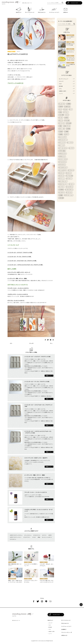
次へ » (51, 343)
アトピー (66, 112)
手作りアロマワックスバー (16, 537)
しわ (61, 109)
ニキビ (61, 118)
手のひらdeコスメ (65, 623)
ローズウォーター (63, 181)
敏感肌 (61, 134)
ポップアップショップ (63, 79)
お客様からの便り (63, 91)
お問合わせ (64, 635)
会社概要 (63, 629)
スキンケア (61, 81)
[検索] (63, 3)
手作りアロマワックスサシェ (16, 535)
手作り (50, 535)
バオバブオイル (70, 190)
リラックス (62, 123)
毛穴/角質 (62, 115)
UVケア (67, 134)
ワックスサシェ (28, 535)
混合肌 (61, 131)
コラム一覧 (31, 343)
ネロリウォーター (63, 184)
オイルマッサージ (63, 140)
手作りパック (63, 156)
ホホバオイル (63, 165)
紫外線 (61, 107)
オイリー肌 (62, 129)
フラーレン (62, 179)
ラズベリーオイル (63, 159)
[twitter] (38, 601)
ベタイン (72, 184)
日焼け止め (68, 107)
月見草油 (62, 190)
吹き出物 (69, 123)
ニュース (61, 93)
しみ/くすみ (62, 104)
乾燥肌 (69, 129)
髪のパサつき (67, 126)
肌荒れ (67, 118)
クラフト (45, 535)
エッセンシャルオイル (47, 537)
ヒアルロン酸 (70, 176)
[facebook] (34, 601)
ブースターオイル (63, 148)
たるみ (66, 109)
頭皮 (61, 126)
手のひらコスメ (63, 154)
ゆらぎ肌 (67, 120)
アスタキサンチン (63, 167)
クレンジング (63, 143)
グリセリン (70, 179)
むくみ (61, 120)
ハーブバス (71, 143)
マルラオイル (70, 187)
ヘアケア (72, 148)
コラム (60, 89)
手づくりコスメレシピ (66, 620)
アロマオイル (13, 539)
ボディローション (69, 195)
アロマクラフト (37, 535)
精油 (39, 537)
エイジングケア (63, 137)
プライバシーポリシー (66, 632)
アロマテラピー (27, 537)
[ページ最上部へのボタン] (81, 605)
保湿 (61, 112)
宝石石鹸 (61, 86)
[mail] (50, 601)
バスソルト (70, 192)
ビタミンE (62, 176)
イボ (68, 115)
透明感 (69, 104)
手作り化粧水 (63, 151)
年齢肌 (67, 131)
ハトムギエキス (63, 170)
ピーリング (62, 145)
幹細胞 (61, 195)
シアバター (62, 187)
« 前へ (11, 343)
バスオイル (62, 192)
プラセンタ (71, 170)
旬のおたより (50, 620)
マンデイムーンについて (66, 626)
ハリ (71, 109)
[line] (46, 601)
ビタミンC (69, 173)
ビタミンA (62, 173)
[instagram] (42, 601)
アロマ (34, 537)
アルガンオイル (63, 162)
